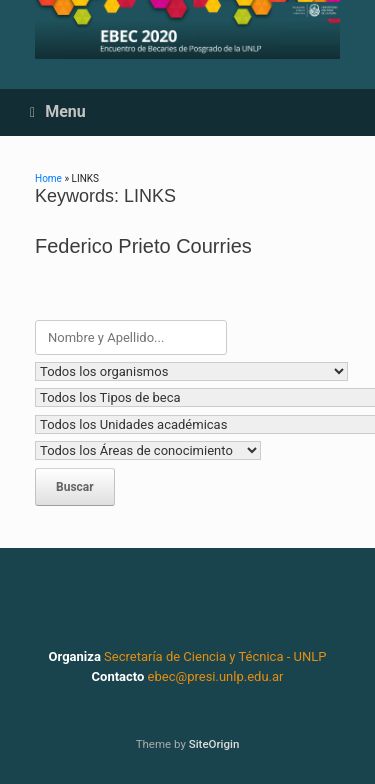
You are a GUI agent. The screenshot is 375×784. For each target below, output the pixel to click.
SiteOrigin (214, 744)
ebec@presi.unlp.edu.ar (216, 676)
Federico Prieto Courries (143, 246)
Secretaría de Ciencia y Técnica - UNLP (215, 656)
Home (48, 178)
